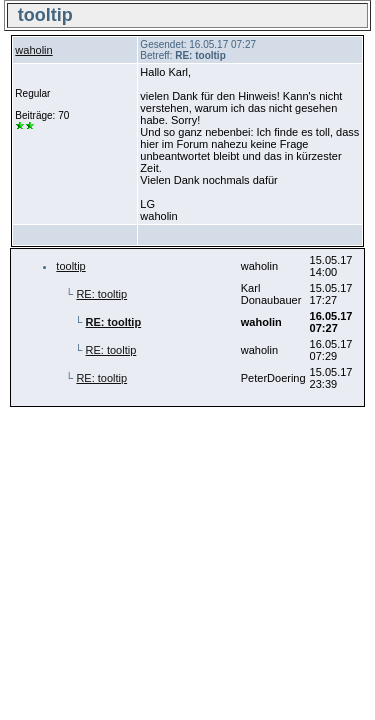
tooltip (70, 266)
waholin (33, 50)
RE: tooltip (101, 294)
